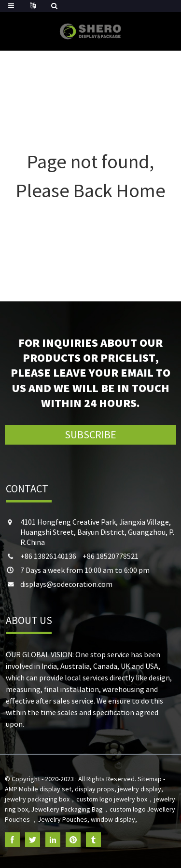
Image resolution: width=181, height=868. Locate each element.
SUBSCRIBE (90, 434)
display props (95, 789)
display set (56, 789)
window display (113, 819)
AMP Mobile (21, 789)
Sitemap (150, 779)
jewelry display (139, 789)
